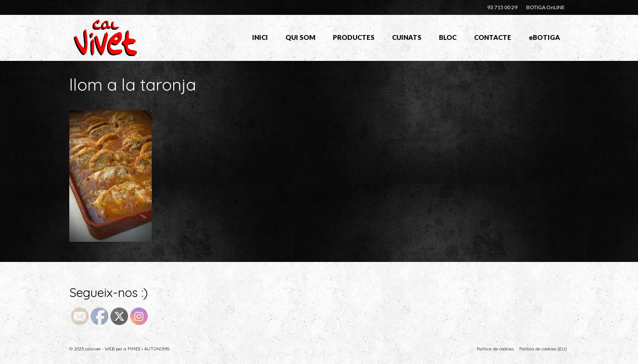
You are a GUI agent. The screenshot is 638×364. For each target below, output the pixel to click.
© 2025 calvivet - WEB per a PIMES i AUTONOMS (119, 349)
